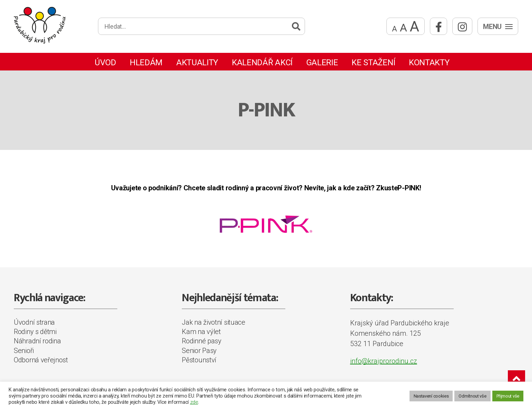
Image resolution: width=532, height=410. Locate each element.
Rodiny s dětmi (35, 332)
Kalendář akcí (262, 63)
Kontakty (429, 63)
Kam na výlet (201, 332)
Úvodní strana (34, 322)
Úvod (105, 63)
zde (194, 402)
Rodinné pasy (201, 341)
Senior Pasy (199, 351)
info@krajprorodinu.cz (384, 361)
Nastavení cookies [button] (431, 396)
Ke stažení (373, 63)
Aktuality (197, 63)
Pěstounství (199, 360)
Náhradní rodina (37, 341)
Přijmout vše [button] (508, 396)
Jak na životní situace (213, 322)
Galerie (322, 63)
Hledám (146, 63)
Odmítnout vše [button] (472, 396)
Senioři (24, 351)
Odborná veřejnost (41, 360)
